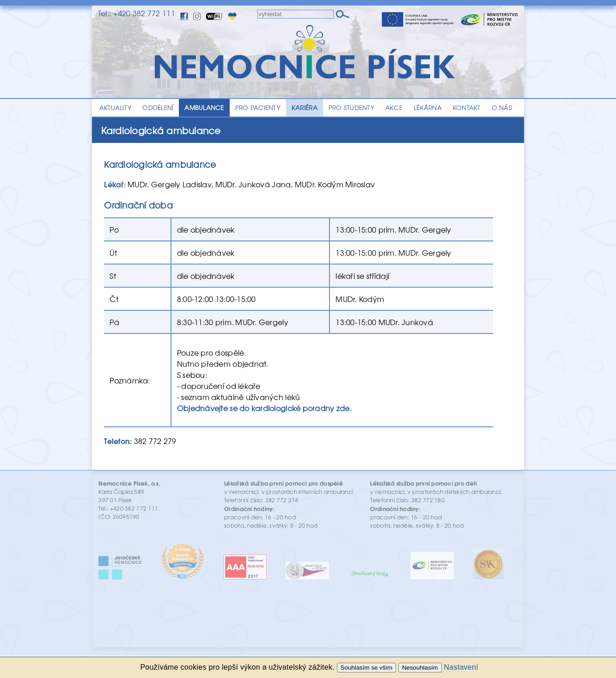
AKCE (394, 108)
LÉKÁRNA (428, 108)
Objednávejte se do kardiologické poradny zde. (264, 408)
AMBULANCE (204, 108)
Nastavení (461, 667)
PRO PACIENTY (258, 108)
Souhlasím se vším (367, 668)
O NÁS (502, 108)
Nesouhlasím (420, 668)
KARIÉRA (305, 108)
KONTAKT (467, 108)
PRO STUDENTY (351, 108)
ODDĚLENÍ (158, 108)
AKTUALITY (115, 108)
